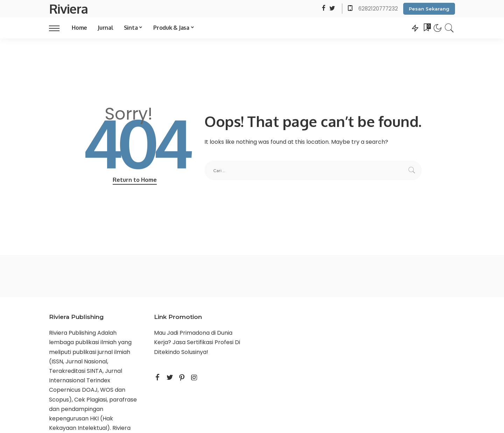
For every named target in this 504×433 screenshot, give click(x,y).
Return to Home (135, 180)
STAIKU (164, 361)
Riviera (68, 9)
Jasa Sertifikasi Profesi (203, 342)
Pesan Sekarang (429, 9)
